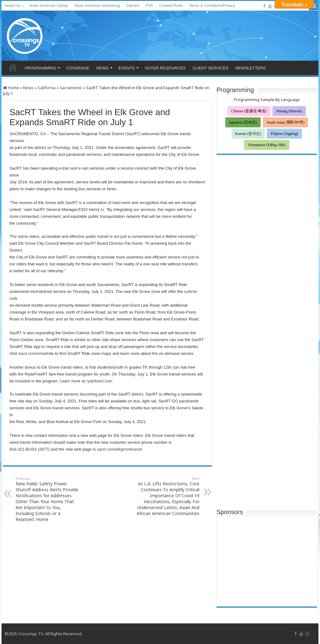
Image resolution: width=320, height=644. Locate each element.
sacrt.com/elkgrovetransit (120, 449)
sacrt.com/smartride (36, 353)
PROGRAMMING (40, 68)
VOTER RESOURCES (165, 68)
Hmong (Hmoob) (289, 111)
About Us (12, 6)
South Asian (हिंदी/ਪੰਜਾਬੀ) (285, 122)
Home (11, 88)
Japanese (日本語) (243, 122)
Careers (133, 6)
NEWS (102, 68)
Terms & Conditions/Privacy (212, 6)
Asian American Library (49, 6)
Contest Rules (171, 6)
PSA (149, 6)
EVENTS (127, 68)
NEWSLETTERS (251, 68)
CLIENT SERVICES (210, 68)
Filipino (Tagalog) (284, 134)
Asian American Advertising (97, 6)
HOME (13, 67)
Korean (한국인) (248, 134)
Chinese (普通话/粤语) (249, 111)
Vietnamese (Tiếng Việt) (267, 145)
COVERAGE (78, 68)
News (28, 88)
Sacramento (71, 88)
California (47, 88)
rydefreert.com (99, 381)
